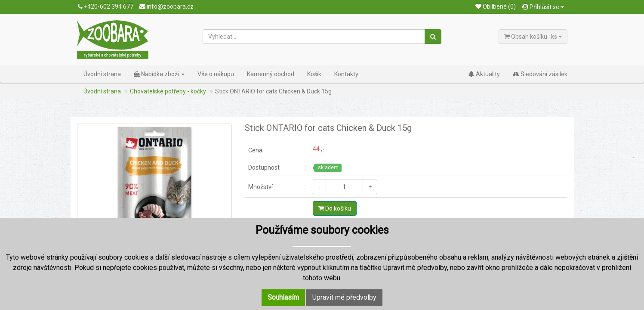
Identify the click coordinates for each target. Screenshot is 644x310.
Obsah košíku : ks (533, 37)
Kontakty (346, 74)
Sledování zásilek (540, 74)
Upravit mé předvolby (344, 297)
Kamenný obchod (271, 74)
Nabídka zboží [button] (159, 74)
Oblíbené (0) (496, 6)
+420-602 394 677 (106, 6)
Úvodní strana (102, 74)
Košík (314, 74)
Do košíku (335, 208)
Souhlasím (283, 297)
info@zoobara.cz (166, 6)
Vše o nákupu (216, 74)
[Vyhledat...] (314, 37)
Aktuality (484, 74)
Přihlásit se (543, 7)
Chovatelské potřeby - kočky (168, 91)
